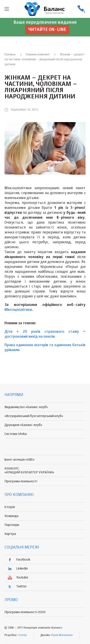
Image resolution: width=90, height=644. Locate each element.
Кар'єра (10, 534)
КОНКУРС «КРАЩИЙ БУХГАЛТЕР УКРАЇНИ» (29, 470)
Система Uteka (16, 434)
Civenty (22, 635)
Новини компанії (38, 55)
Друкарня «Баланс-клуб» (23, 425)
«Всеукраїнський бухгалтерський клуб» (34, 416)
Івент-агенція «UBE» (20, 460)
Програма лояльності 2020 (25, 612)
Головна (10, 55)
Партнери (12, 525)
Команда (11, 516)
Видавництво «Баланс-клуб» (26, 407)
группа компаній (45, 9)
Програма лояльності (21, 481)
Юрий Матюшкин (62, 635)
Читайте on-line (47, 30)
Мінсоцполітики (18, 310)
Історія (10, 507)
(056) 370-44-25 (81, 9)
